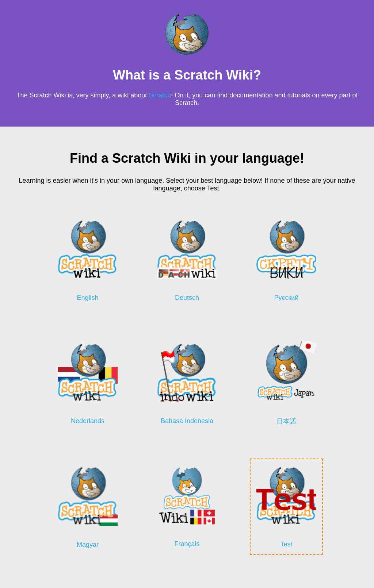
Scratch (160, 95)
